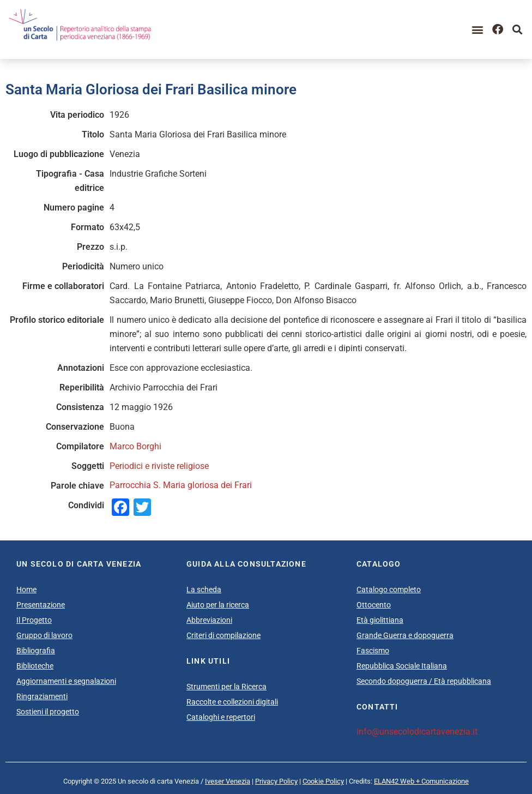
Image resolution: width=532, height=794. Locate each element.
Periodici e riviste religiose (159, 466)
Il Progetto (34, 620)
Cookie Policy (323, 781)
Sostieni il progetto (48, 712)
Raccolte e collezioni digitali (232, 702)
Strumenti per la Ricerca (226, 687)
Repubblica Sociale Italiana (402, 666)
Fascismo (373, 651)
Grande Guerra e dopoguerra (405, 635)
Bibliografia (36, 651)
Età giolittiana (380, 620)
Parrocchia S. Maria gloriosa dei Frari (181, 485)
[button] (478, 30)
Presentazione (41, 605)
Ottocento (374, 605)
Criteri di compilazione (223, 635)
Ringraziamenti (42, 696)
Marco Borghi (135, 446)
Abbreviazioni (209, 620)
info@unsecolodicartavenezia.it (417, 732)
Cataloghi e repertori (221, 717)
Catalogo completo (389, 590)
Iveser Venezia (228, 781)
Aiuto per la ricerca (218, 605)
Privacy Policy (276, 781)
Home (26, 590)
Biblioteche (35, 666)
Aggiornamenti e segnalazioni (66, 681)
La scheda (204, 590)
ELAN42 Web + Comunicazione (421, 781)
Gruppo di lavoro (44, 635)
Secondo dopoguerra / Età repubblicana (424, 681)
